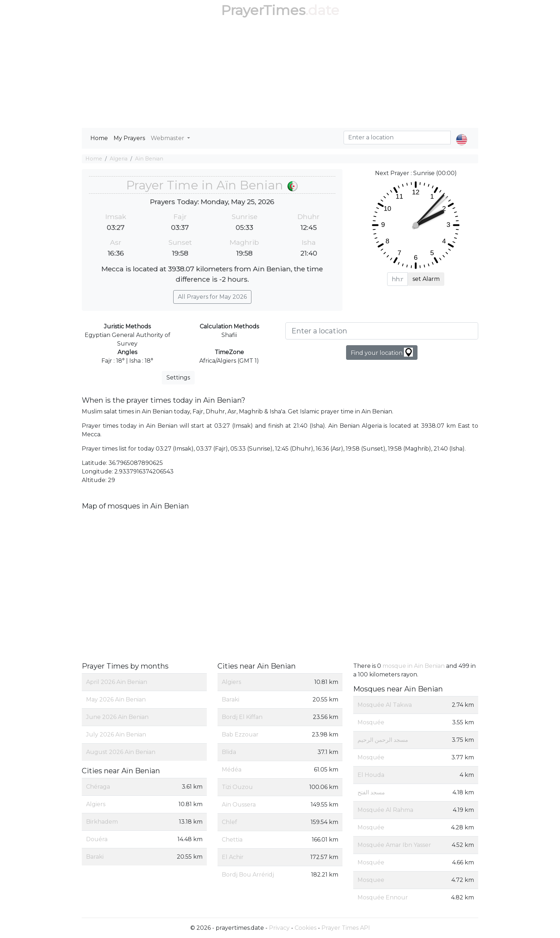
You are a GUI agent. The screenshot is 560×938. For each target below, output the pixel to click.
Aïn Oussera (239, 805)
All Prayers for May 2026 (212, 297)
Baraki (95, 857)
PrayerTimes (263, 10)
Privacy (279, 928)
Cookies (306, 928)
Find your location (382, 352)
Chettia (232, 840)
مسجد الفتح (371, 792)
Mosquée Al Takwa (385, 705)
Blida (229, 752)
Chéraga (98, 787)
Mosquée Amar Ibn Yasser (394, 845)
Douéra (97, 839)
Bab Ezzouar (240, 734)
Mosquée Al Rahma (385, 810)
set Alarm (426, 279)
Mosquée (371, 722)
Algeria (119, 159)
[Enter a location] (382, 331)
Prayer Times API (346, 928)
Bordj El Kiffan (242, 717)
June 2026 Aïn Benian (117, 717)
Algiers (96, 804)
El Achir (233, 857)
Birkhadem (102, 822)
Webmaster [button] (168, 138)
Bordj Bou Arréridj (248, 875)
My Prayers (129, 138)
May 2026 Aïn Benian (116, 699)
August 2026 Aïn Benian (121, 752)
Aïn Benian (149, 159)
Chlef (229, 822)
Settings (178, 378)
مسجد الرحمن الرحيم (383, 740)
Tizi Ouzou (237, 787)
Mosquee (371, 880)
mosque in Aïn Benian (414, 666)
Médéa (232, 770)
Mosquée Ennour (383, 897)
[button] (462, 134)
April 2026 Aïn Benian (117, 682)
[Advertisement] (280, 74)
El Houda (371, 775)
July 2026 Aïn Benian (116, 734)
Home (99, 138)
